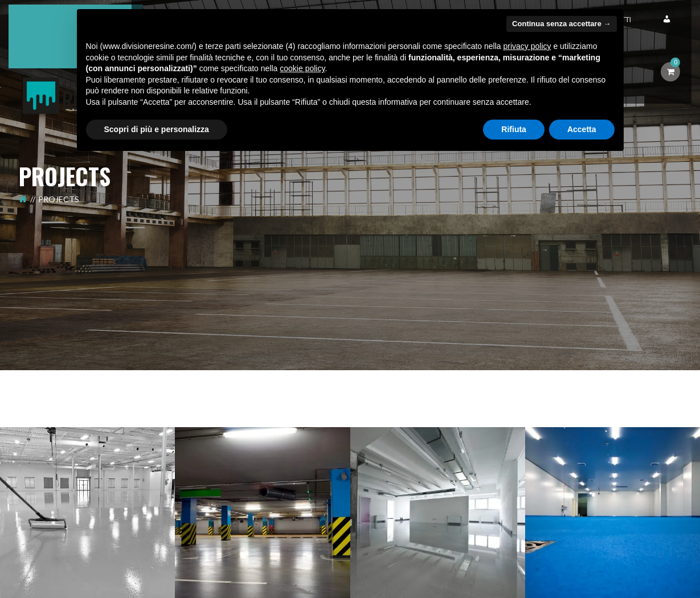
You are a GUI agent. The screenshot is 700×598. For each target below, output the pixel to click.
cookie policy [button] (302, 68)
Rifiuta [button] (514, 129)
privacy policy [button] (527, 46)
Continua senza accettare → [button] (561, 24)
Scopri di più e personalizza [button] (157, 129)
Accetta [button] (582, 129)
